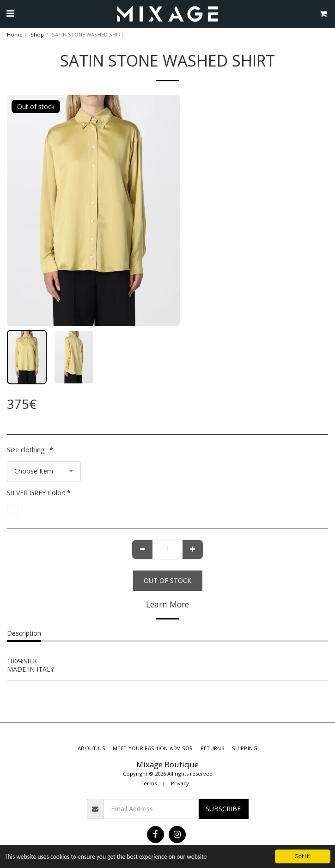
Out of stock (167, 580)
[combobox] (44, 471)
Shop (37, 34)
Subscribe (223, 809)
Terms (149, 783)
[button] (10, 13)
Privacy (180, 783)
